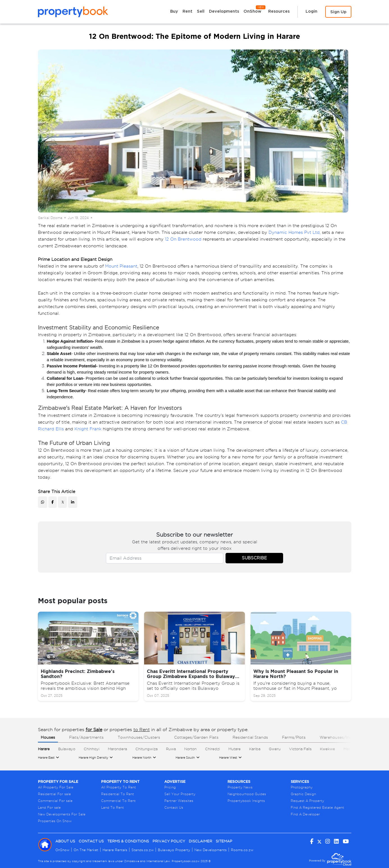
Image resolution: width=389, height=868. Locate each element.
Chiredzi (212, 749)
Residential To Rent (118, 794)
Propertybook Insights (246, 801)
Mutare (235, 749)
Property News (240, 787)
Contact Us (174, 807)
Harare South (185, 758)
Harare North (142, 758)
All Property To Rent (119, 787)
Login (311, 11)
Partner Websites (179, 801)
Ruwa (171, 749)
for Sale (94, 730)
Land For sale (49, 807)
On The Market (86, 850)
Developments (224, 11)
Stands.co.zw (143, 850)
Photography (302, 787)
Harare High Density (93, 758)
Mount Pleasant (121, 266)
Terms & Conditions (128, 841)
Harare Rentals (115, 850)
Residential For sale (54, 794)
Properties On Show (55, 821)
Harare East (46, 758)
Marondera (117, 749)
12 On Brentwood (183, 239)
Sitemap (224, 841)
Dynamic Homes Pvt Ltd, (294, 232)
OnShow (254, 10)
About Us (65, 841)
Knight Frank (88, 429)
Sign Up (338, 12)
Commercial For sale (55, 801)
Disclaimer (200, 841)
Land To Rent (112, 807)
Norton (190, 749)
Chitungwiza (146, 749)
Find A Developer (305, 814)
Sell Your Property (180, 794)
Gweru (275, 749)
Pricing (170, 787)
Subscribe (254, 558)
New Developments (211, 850)
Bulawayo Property (174, 850)
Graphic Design (303, 794)
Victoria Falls (300, 749)
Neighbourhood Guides (247, 794)
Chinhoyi (92, 749)
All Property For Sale (56, 787)
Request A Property (307, 801)
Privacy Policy (169, 841)
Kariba (255, 749)
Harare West (228, 758)
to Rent (142, 730)
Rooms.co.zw (242, 850)
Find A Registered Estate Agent (317, 807)
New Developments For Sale (62, 814)
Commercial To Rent (118, 801)
